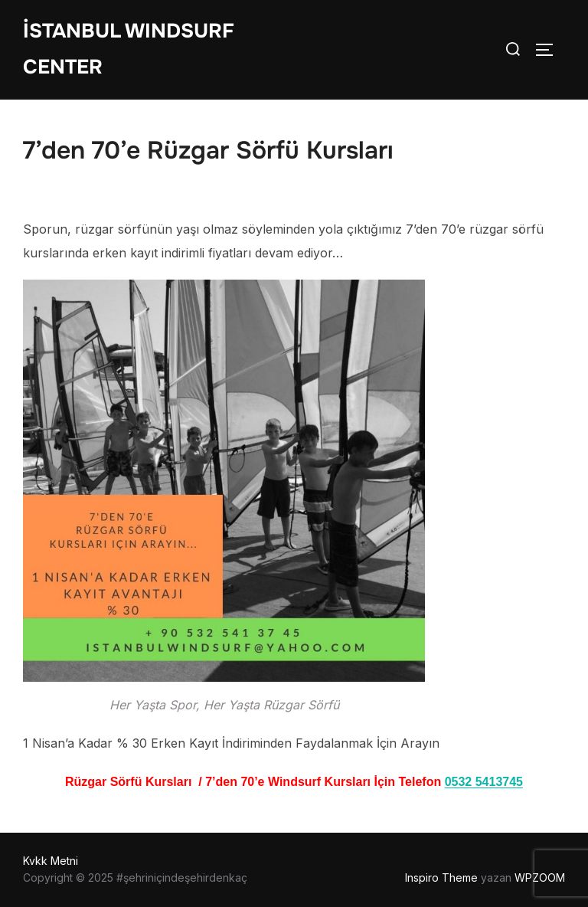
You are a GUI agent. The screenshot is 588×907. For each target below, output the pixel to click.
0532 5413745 (484, 782)
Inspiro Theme (441, 878)
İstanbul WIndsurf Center (129, 49)
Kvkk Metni (51, 861)
